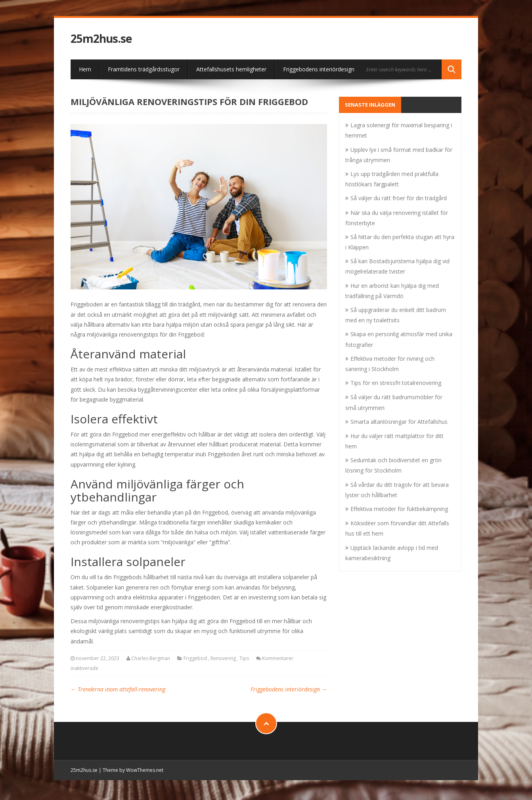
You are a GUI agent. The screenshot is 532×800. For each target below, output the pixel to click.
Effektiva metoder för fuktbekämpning (399, 509)
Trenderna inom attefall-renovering (118, 689)
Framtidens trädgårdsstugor (144, 69)
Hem (85, 69)
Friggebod (195, 658)
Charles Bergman (151, 658)
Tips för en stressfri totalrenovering (396, 383)
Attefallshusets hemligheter (231, 69)
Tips (244, 658)
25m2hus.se (101, 39)
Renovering (223, 658)
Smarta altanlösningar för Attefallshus (399, 422)
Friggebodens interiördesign (319, 69)
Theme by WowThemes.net (133, 770)
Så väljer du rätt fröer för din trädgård (399, 198)
